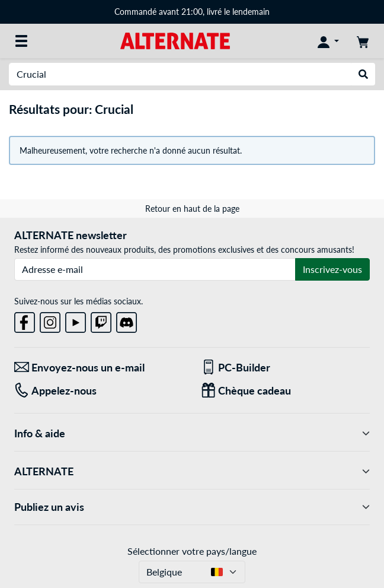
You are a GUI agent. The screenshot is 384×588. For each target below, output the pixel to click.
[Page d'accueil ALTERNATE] (175, 40)
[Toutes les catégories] (21, 41)
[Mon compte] (328, 41)
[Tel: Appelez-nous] (99, 391)
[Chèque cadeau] (285, 391)
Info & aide (192, 433)
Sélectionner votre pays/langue (192, 551)
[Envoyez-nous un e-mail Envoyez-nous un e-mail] (99, 368)
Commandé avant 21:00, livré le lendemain (192, 12)
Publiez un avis (192, 507)
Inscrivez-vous (332, 269)
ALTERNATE (192, 471)
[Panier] (363, 41)
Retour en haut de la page (192, 209)
